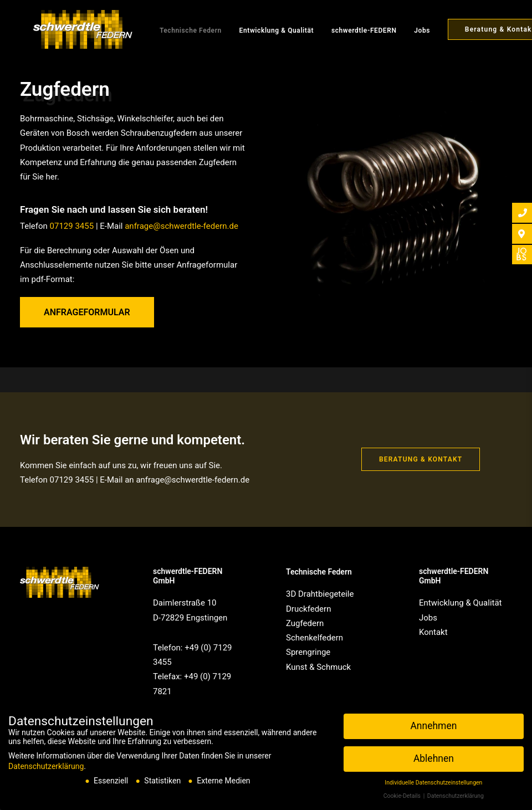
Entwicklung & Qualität (264, 30)
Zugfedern (305, 623)
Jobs (409, 30)
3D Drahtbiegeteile (320, 594)
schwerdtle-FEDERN (351, 30)
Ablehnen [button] (434, 758)
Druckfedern (308, 609)
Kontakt (433, 632)
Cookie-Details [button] (403, 796)
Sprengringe (308, 652)
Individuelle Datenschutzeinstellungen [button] (433, 783)
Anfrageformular (87, 312)
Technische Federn (177, 30)
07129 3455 (72, 226)
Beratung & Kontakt (421, 459)
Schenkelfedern (314, 638)
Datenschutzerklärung (46, 766)
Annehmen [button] (433, 726)
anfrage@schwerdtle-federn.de (181, 226)
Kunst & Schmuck (318, 667)
